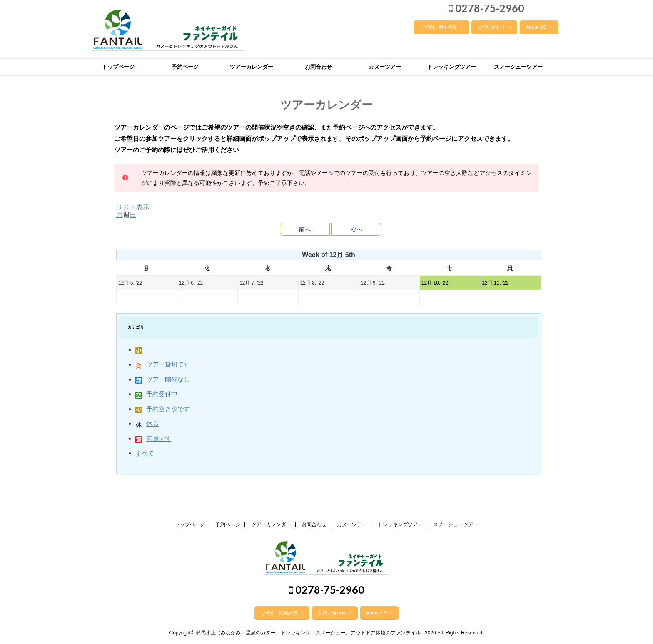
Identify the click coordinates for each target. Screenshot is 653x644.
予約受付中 (156, 394)
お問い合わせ (494, 27)
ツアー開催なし (163, 379)
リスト (133, 207)
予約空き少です (163, 409)
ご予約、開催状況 (441, 27)
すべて (145, 453)
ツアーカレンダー (252, 67)
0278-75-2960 (486, 8)
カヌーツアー (385, 67)
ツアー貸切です (163, 364)
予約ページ (185, 67)
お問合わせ (318, 67)
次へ (356, 229)
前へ (305, 229)
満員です (153, 438)
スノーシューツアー (518, 67)
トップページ (118, 67)
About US (539, 27)
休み (147, 423)
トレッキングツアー (452, 67)
